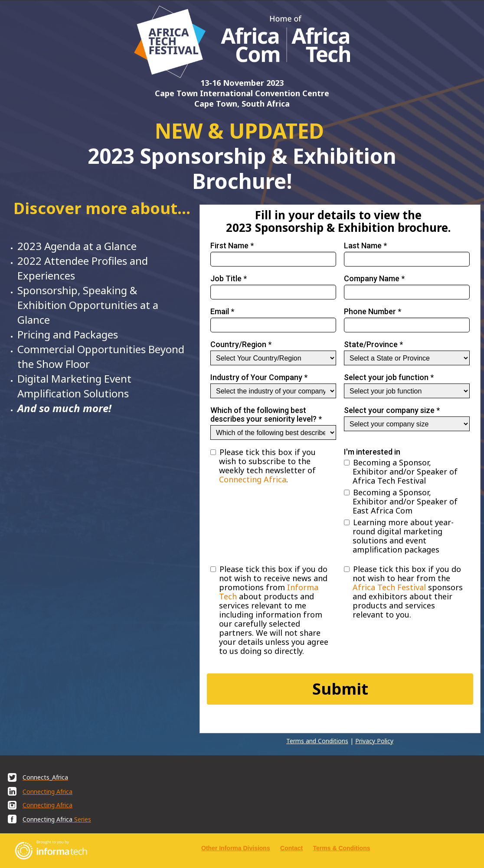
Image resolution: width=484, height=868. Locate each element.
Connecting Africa (253, 479)
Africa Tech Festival (389, 587)
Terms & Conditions (342, 848)
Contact (291, 848)
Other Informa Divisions (236, 848)
